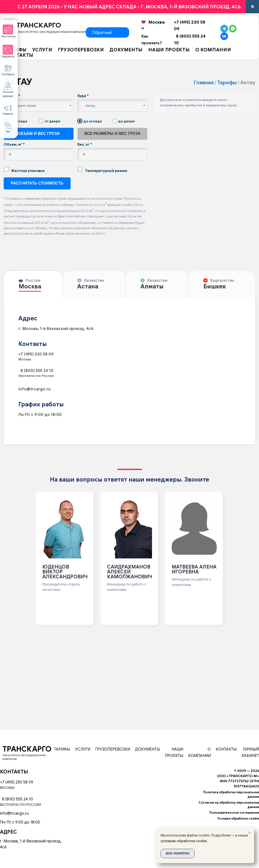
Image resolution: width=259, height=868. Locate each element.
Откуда (12, 96)
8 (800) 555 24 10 (36, 371)
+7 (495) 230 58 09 (36, 354)
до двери (124, 121)
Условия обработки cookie (238, 819)
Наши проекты (169, 50)
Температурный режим (102, 170)
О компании (213, 50)
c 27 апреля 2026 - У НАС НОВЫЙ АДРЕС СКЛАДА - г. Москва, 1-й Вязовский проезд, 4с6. (130, 7)
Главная (204, 83)
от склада (15, 121)
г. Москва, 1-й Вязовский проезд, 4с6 (56, 329)
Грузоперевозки (81, 50)
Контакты (19, 56)
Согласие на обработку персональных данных (229, 805)
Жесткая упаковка (24, 170)
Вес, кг (85, 144)
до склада (90, 121)
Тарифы (227, 83)
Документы (126, 50)
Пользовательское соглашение (234, 813)
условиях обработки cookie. (184, 841)
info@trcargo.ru (35, 389)
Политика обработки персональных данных (231, 795)
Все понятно (178, 853)
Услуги (42, 50)
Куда (83, 96)
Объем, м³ (14, 144)
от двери (49, 121)
